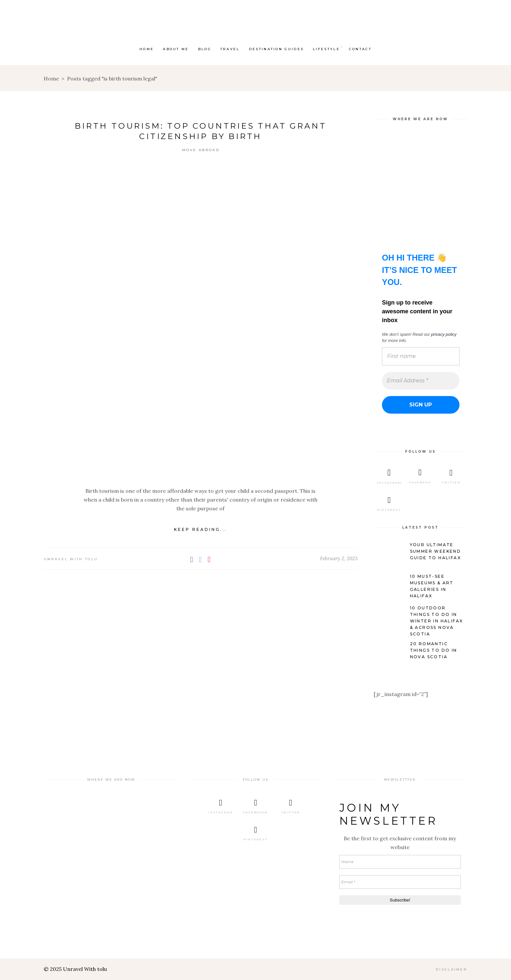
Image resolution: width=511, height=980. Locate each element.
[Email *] (400, 882)
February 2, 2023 (339, 558)
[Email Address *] (421, 380)
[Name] (400, 862)
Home (51, 78)
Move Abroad (201, 150)
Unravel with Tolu (71, 559)
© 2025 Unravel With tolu (75, 969)
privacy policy (444, 334)
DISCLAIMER (452, 969)
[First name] (421, 356)
